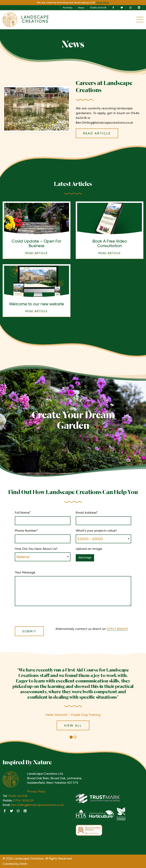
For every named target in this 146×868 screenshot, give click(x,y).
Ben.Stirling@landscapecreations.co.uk (37, 805)
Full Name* (43, 518)
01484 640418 (98, 8)
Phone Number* (43, 536)
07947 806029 (117, 629)
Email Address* (104, 518)
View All (73, 725)
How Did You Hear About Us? (43, 553)
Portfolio (68, 8)
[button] (71, 737)
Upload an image (104, 556)
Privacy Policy (36, 791)
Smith (23, 864)
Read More (103, 2)
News (81, 8)
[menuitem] (68, 8)
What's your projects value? (104, 535)
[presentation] (42, 614)
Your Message (73, 588)
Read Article (97, 133)
